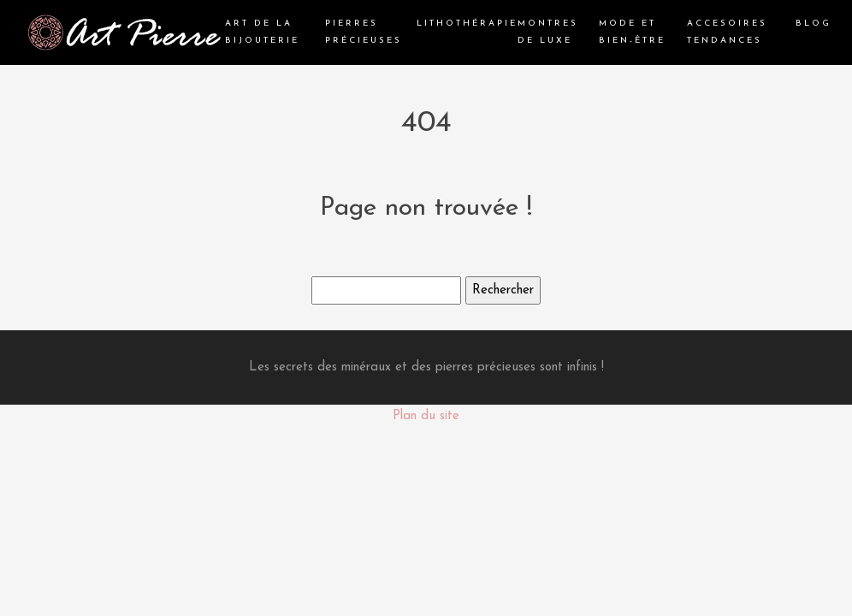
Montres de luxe (548, 32)
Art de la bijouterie (262, 32)
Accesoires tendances (727, 32)
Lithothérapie (467, 24)
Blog (814, 24)
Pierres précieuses (364, 32)
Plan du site (426, 416)
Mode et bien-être (632, 32)
